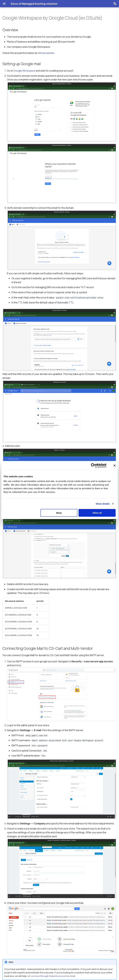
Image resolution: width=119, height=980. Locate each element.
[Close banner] (114, 465)
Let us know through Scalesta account (47, 976)
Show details (103, 504)
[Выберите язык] (115, 4)
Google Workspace (24, 71)
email (73, 976)
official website (46, 53)
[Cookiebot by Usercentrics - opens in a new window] (93, 465)
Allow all (97, 513)
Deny (59, 513)
